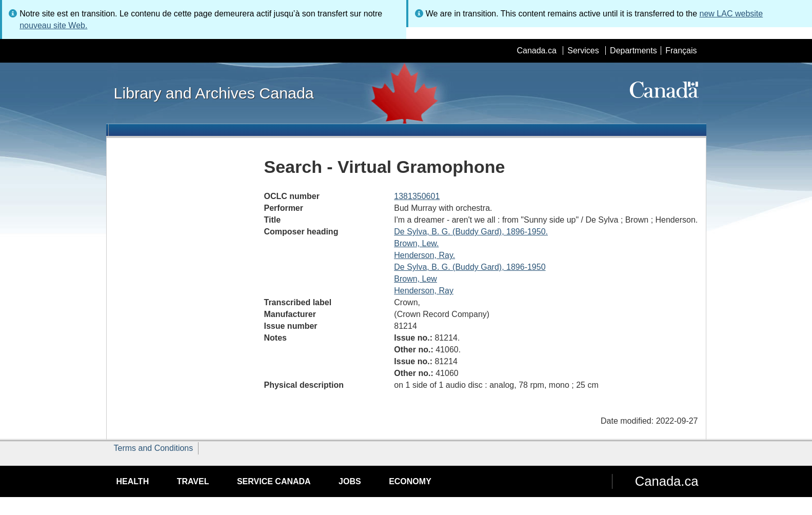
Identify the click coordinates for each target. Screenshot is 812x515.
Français (681, 51)
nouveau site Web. (53, 25)
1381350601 (417, 196)
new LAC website (731, 14)
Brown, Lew (415, 279)
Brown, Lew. (416, 243)
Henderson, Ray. (424, 255)
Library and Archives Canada (214, 93)
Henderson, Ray (424, 291)
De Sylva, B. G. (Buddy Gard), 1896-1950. (471, 232)
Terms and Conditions (154, 448)
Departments (633, 51)
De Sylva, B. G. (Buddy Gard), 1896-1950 (470, 267)
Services (583, 51)
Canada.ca (536, 51)
